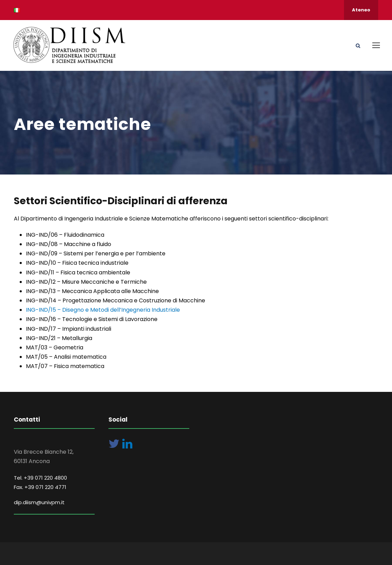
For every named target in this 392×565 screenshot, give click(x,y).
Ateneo (361, 10)
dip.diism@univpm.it (39, 502)
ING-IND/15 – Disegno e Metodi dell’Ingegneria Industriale (103, 310)
